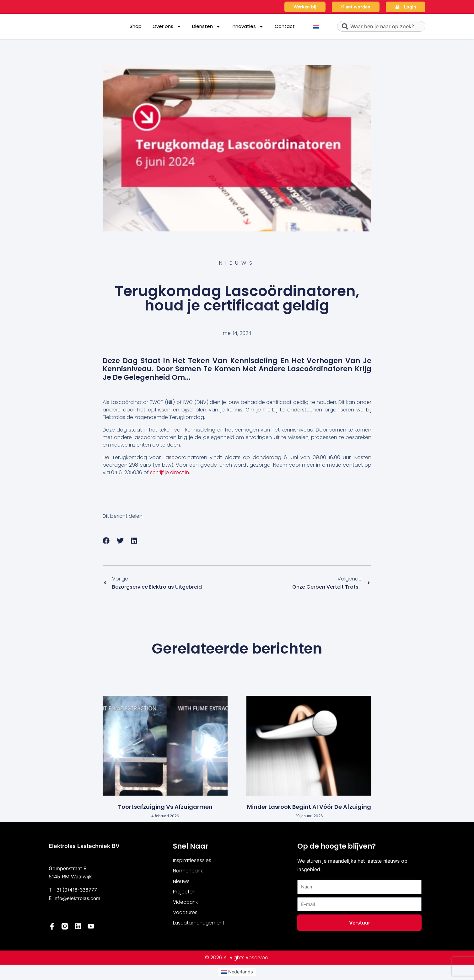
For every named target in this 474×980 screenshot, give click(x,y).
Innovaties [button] (248, 26)
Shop (136, 26)
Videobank (186, 904)
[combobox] (381, 26)
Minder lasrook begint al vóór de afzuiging (309, 807)
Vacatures (186, 914)
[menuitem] (316, 26)
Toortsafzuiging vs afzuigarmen (165, 807)
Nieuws (181, 882)
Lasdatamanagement (200, 925)
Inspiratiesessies (193, 861)
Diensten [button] (206, 26)
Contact (285, 26)
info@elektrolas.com (78, 899)
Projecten (185, 893)
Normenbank (189, 872)
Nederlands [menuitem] (241, 972)
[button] (106, 541)
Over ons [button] (167, 26)
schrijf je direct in (170, 472)
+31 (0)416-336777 (76, 891)
